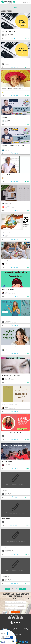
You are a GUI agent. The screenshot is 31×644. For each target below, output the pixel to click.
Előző (8, 589)
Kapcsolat (5, 629)
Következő (22, 589)
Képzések (26, 630)
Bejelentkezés (26, 2)
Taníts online (16, 629)
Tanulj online (26, 629)
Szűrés (15, 7)
